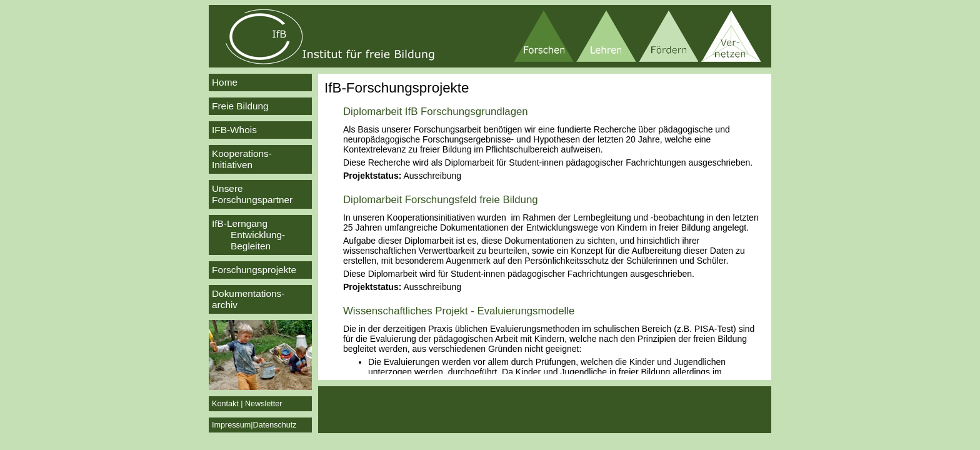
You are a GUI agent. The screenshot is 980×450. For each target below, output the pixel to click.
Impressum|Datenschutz (254, 425)
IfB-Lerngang (260, 235)
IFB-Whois (234, 130)
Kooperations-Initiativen (242, 159)
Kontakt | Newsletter (247, 404)
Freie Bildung (240, 106)
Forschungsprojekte (254, 270)
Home (225, 82)
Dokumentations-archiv (248, 299)
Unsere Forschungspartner (252, 194)
